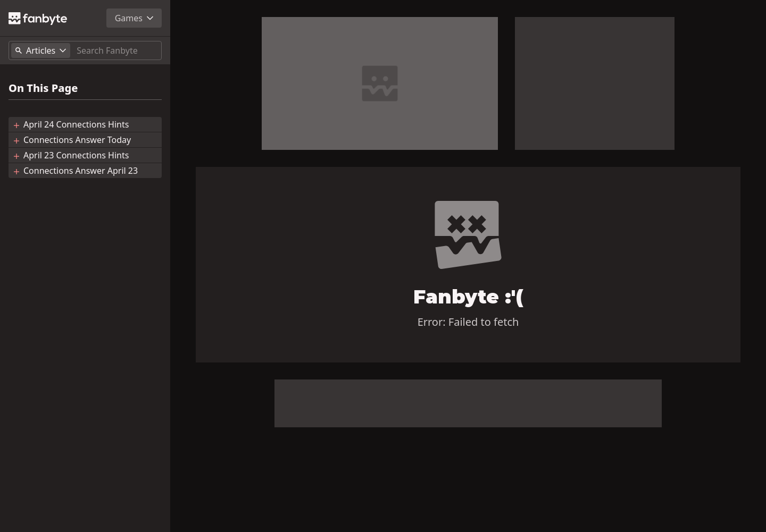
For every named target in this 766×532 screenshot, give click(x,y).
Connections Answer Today (77, 140)
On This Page (43, 88)
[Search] (117, 50)
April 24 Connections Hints (76, 124)
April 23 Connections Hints (76, 155)
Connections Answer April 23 (81, 171)
